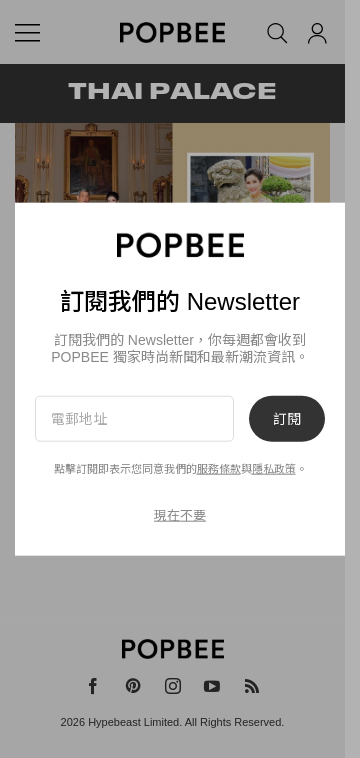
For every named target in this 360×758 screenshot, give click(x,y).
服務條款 (219, 469)
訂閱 (287, 418)
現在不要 (180, 515)
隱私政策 (274, 469)
